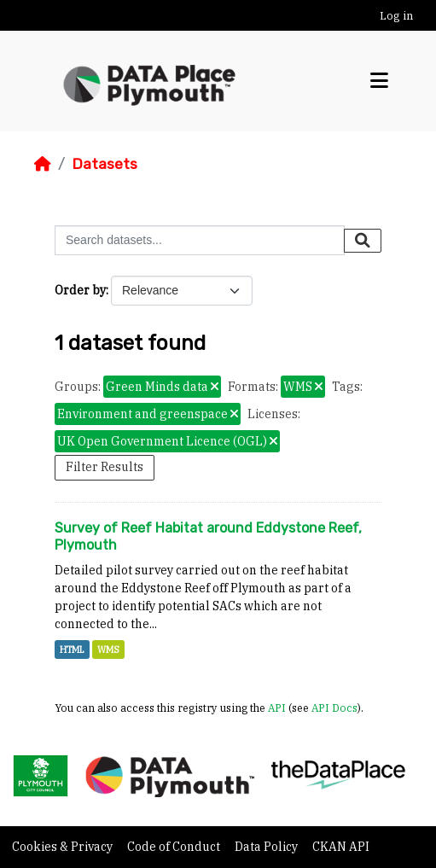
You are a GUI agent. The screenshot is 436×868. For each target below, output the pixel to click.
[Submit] (363, 241)
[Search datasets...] (200, 240)
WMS (108, 650)
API (277, 708)
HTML (72, 650)
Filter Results (105, 467)
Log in (396, 16)
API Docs (334, 708)
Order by (80, 290)
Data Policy (267, 847)
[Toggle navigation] (379, 81)
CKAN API (341, 847)
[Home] (43, 164)
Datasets (105, 164)
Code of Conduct (175, 847)
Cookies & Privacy (64, 847)
